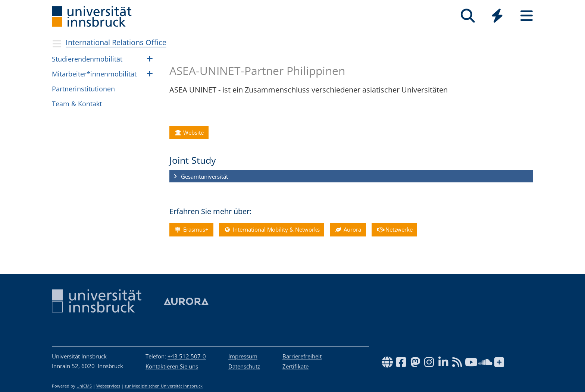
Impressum (243, 356)
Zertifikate (295, 366)
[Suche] (468, 16)
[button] (351, 176)
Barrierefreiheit (302, 356)
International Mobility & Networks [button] (272, 229)
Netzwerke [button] (394, 229)
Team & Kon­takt (77, 104)
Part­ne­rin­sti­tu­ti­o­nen (83, 89)
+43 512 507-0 (187, 356)
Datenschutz (244, 366)
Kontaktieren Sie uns (172, 366)
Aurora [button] (348, 229)
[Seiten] (527, 16)
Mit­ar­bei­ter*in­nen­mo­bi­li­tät (94, 74)
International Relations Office (116, 42)
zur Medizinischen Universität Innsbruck (164, 386)
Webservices (108, 386)
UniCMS (84, 386)
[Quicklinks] (497, 16)
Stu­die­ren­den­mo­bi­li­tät (87, 59)
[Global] (497, 17)
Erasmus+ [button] (191, 229)
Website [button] (189, 132)
